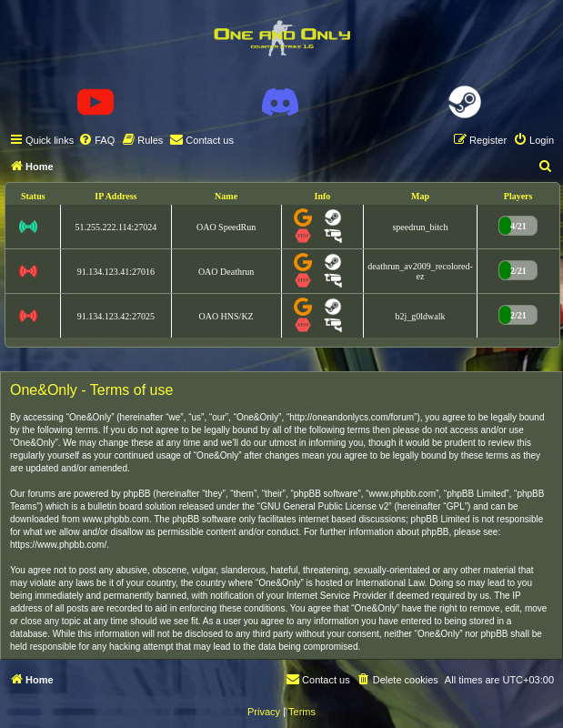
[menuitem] (96, 140)
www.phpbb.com (116, 519)
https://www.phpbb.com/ (58, 545)
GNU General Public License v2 (324, 506)
